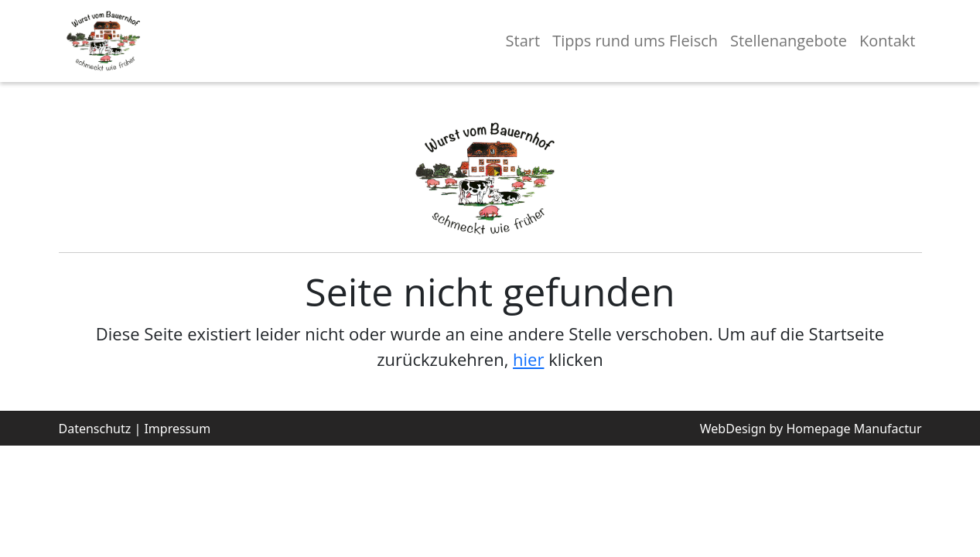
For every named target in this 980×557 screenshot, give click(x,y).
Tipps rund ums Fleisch (635, 41)
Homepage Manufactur (854, 429)
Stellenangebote (789, 41)
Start (523, 41)
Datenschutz (95, 429)
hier (528, 359)
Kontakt (887, 41)
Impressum (177, 429)
